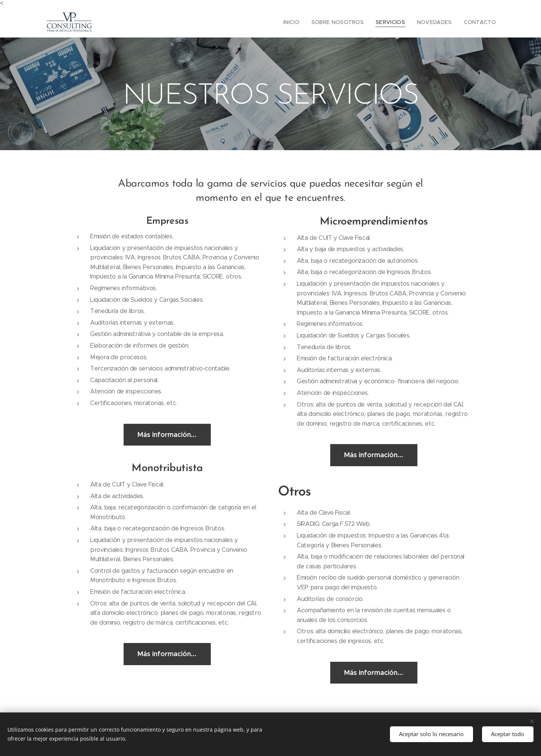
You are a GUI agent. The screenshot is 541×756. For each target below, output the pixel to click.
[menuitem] (305, 22)
